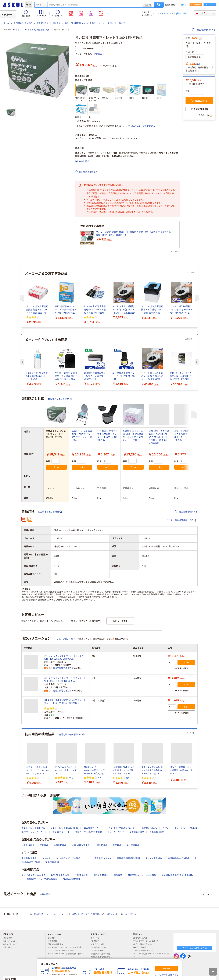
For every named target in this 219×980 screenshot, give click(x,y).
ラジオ (166, 828)
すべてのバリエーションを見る (140, 126)
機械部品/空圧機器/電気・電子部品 (177, 875)
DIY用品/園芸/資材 (71, 879)
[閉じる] (182, 959)
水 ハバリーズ (131, 914)
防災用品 (57, 23)
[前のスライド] (22, 298)
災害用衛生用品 (137, 832)
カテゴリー (8, 15)
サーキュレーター (58, 914)
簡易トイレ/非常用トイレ (75, 23)
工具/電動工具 (81, 875)
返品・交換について (12, 948)
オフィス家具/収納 (154, 858)
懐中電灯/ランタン (92, 828)
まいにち (16, 30)
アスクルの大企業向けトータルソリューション (151, 955)
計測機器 (118, 875)
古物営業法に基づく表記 (101, 954)
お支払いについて (11, 944)
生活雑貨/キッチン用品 (23, 23)
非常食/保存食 (28, 845)
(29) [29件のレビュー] (157, 778)
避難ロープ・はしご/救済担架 (89, 832)
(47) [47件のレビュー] (128, 778)
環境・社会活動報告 (57, 944)
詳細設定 (147, 5)
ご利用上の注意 (98, 951)
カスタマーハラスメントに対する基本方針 (66, 948)
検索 (159, 5)
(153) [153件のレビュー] (42, 778)
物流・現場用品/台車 (60, 875)
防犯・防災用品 (43, 23)
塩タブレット (112, 914)
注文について (10, 938)
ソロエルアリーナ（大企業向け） (147, 941)
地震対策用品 (60, 845)
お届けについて (10, 941)
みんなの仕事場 (141, 948)
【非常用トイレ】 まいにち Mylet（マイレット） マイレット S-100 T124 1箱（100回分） (66, 702)
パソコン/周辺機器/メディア (98, 858)
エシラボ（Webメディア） (144, 951)
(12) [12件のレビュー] (99, 777)
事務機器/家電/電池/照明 (128, 858)
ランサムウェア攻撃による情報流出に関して (66, 955)
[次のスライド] (197, 298)
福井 (198, 64)
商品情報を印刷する (204, 30)
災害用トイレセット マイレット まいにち (108, 23)
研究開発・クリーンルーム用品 (142, 875)
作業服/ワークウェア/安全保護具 (42, 879)
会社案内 (53, 938)
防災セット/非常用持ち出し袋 (64, 828)
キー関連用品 (133, 845)
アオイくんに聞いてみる (195, 948)
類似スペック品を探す (60, 399)
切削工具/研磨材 (101, 875)
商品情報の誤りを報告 (50, 512)
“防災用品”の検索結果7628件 (71, 734)
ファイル (46, 858)
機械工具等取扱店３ (62, 668)
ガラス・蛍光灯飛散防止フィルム (121, 828)
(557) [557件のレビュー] (71, 777)
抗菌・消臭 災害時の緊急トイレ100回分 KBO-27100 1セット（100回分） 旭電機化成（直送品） (159, 437)
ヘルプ (186, 5)
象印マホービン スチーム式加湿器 (86, 914)
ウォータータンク (116, 832)
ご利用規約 (96, 941)
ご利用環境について (100, 948)
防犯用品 (117, 845)
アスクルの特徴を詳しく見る (166, 975)
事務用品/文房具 (29, 858)
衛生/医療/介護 (52, 862)
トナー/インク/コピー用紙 (68, 858)
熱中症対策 (39, 914)
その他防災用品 (157, 832)
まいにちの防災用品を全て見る (37, 30)
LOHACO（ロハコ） (142, 938)
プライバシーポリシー (101, 944)
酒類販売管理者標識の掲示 (102, 957)
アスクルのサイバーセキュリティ (62, 951)
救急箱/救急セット (61, 832)
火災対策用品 (101, 845)
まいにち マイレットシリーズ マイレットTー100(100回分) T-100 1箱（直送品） (66, 679)
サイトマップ (96, 938)
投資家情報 (54, 941)
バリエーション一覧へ (65, 639)
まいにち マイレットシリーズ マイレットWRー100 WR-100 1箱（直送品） (64, 657)
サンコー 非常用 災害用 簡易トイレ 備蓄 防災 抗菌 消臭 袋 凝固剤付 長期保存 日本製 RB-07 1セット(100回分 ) (134, 233)
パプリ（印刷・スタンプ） (144, 944)
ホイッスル (180, 828)
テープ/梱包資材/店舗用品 (33, 875)
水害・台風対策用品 (81, 845)
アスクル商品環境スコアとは (182, 520)
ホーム (6, 23)
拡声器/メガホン (150, 828)
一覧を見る (45, 894)
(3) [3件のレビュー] (59, 708)
